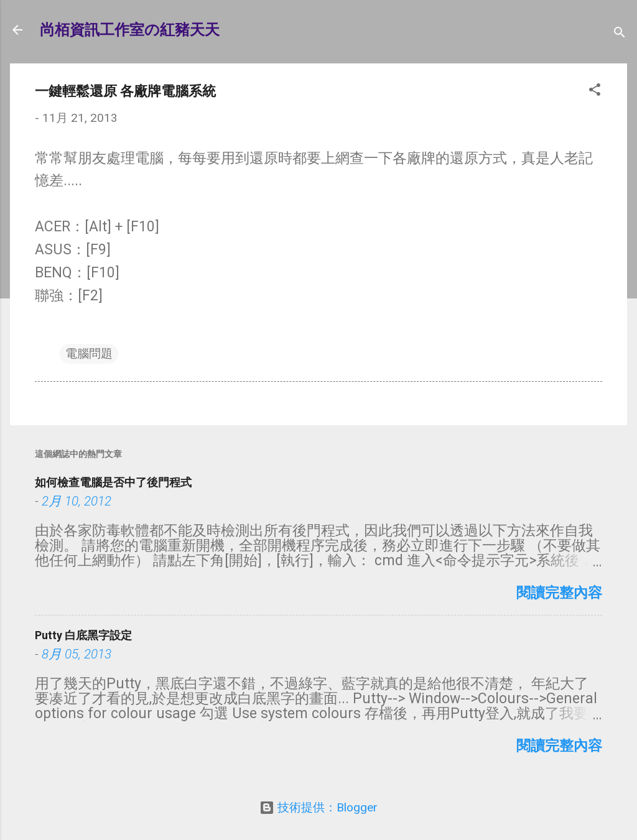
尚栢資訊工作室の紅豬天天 (130, 30)
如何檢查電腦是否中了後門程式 (113, 482)
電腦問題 (89, 353)
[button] (595, 91)
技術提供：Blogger (318, 807)
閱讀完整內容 (559, 593)
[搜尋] (620, 34)
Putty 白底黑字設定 (83, 635)
